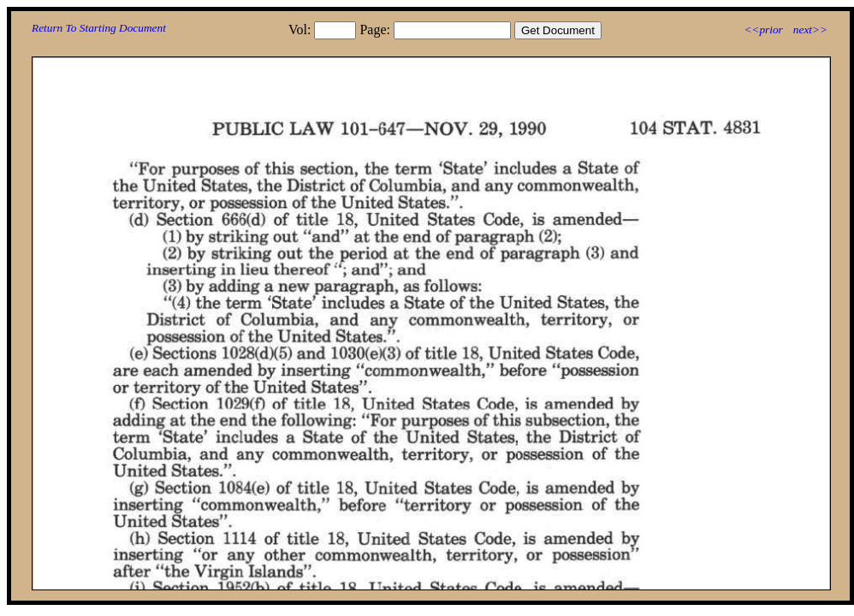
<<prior (763, 30)
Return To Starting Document (99, 28)
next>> (810, 30)
